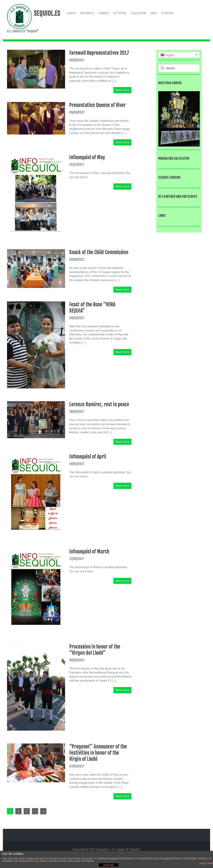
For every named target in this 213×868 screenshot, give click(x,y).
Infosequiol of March (89, 552)
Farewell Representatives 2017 (99, 53)
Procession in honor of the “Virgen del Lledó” (95, 650)
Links (154, 13)
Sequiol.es (47, 13)
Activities (120, 13)
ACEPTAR (108, 865)
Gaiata (72, 13)
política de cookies (37, 861)
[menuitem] (179, 55)
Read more (122, 90)
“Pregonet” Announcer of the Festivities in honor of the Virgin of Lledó (98, 753)
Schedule (167, 13)
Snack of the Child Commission (99, 252)
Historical (87, 13)
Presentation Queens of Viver (97, 105)
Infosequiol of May (87, 157)
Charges (104, 13)
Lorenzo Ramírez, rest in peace (99, 404)
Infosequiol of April (88, 457)
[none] (179, 55)
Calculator (138, 13)
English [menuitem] (170, 55)
